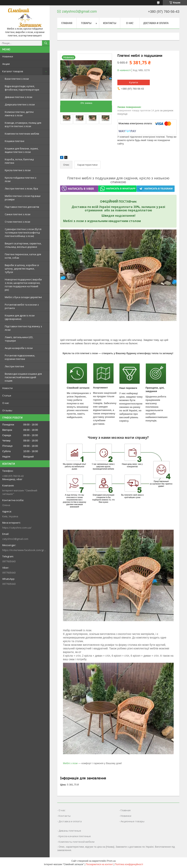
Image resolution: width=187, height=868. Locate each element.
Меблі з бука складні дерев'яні (23, 297)
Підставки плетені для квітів (22, 207)
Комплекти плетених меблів (22, 134)
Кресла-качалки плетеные (75, 836)
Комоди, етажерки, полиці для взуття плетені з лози (23, 124)
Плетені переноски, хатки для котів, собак (23, 256)
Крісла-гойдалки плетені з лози (21, 179)
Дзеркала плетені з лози (20, 104)
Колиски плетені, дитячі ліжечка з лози (19, 114)
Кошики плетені (15, 141)
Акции (6, 64)
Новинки (8, 56)
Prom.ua (111, 861)
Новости (7, 388)
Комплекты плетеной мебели (77, 842)
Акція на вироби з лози (19, 348)
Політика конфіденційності (129, 864)
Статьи (7, 395)
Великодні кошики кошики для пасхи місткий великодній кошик (23, 377)
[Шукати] (46, 43)
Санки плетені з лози (18, 214)
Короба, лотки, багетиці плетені (19, 161)
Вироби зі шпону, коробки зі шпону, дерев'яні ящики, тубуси (22, 269)
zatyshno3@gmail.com (15, 539)
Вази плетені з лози (17, 79)
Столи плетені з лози (17, 222)
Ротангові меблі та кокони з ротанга (22, 306)
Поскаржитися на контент (99, 864)
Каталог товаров (13, 71)
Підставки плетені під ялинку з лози (23, 328)
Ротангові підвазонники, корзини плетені (20, 357)
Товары (86, 23)
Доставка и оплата (156, 23)
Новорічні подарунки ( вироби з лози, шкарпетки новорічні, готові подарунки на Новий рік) (23, 285)
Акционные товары (133, 821)
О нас (6, 403)
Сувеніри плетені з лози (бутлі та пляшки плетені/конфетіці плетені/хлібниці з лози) (23, 233)
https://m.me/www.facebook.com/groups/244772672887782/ (25, 550)
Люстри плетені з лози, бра (21, 189)
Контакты (110, 23)
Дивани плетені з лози (19, 97)
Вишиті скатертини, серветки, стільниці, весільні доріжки (23, 245)
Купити (134, 82)
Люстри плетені (14, 366)
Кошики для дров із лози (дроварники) (20, 317)
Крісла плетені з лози (18, 170)
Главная (67, 23)
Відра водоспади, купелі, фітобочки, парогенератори (22, 88)
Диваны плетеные (70, 831)
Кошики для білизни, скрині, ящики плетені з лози (22, 150)
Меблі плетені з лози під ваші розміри (23, 198)
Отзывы (7, 410)
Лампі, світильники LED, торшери (19, 339)
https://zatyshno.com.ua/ (17, 528)
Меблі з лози (70, 763)
